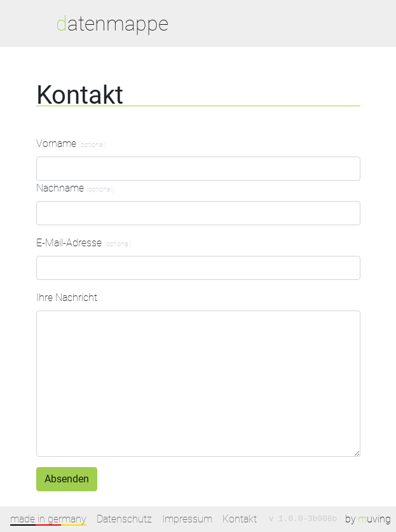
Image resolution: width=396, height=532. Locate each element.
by (368, 519)
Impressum (187, 519)
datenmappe (112, 24)
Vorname (71, 143)
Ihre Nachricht (67, 297)
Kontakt (240, 519)
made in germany (48, 519)
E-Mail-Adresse (84, 243)
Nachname (75, 188)
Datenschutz (124, 519)
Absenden (67, 479)
